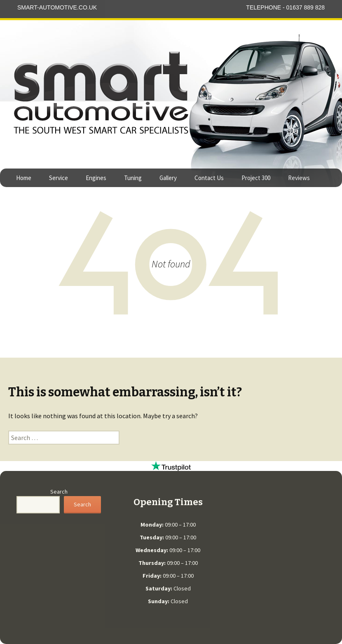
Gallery (168, 178)
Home (24, 178)
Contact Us (209, 178)
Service (59, 178)
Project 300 (256, 178)
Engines (96, 178)
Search (59, 492)
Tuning (133, 178)
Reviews (299, 178)
